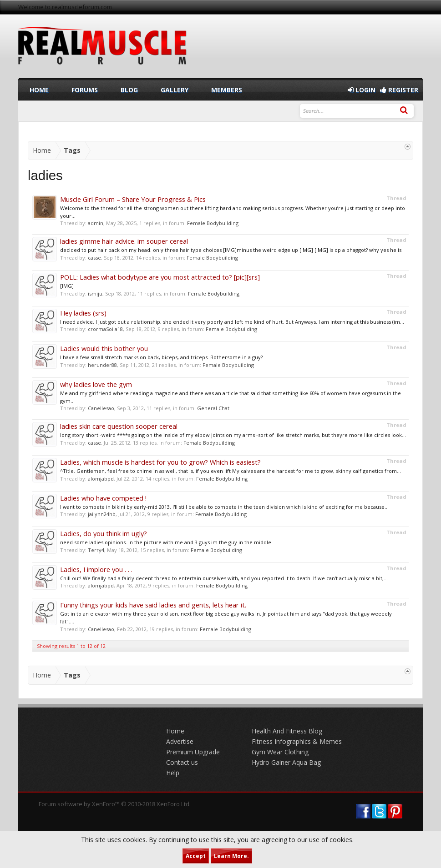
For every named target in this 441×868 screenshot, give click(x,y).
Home (39, 90)
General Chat (213, 408)
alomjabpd (101, 479)
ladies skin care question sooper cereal (119, 426)
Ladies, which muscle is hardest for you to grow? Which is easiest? (160, 462)
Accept (196, 856)
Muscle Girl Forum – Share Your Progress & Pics (133, 199)
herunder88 (102, 365)
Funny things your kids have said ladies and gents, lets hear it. (153, 605)
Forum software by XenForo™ (115, 804)
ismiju (95, 294)
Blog (129, 90)
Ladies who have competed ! (103, 498)
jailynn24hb (102, 514)
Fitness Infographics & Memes (297, 741)
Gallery (175, 90)
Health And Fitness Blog (287, 731)
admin (96, 223)
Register (399, 90)
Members (227, 90)
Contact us (182, 762)
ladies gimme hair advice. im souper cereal (124, 241)
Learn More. (231, 856)
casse (94, 258)
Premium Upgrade (193, 752)
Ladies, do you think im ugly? (104, 533)
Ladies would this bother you (104, 348)
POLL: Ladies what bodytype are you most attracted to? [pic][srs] (160, 277)
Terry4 (96, 550)
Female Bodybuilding (213, 223)
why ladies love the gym (96, 384)
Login (362, 90)
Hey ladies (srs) (83, 313)
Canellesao (101, 408)
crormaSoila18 (105, 329)
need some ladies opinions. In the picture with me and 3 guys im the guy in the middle (166, 542)
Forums (85, 90)
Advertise (180, 741)
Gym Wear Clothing (280, 752)
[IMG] (67, 286)
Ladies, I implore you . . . (96, 569)
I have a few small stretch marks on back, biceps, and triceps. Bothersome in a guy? (161, 357)
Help (173, 773)
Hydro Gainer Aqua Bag (286, 762)
